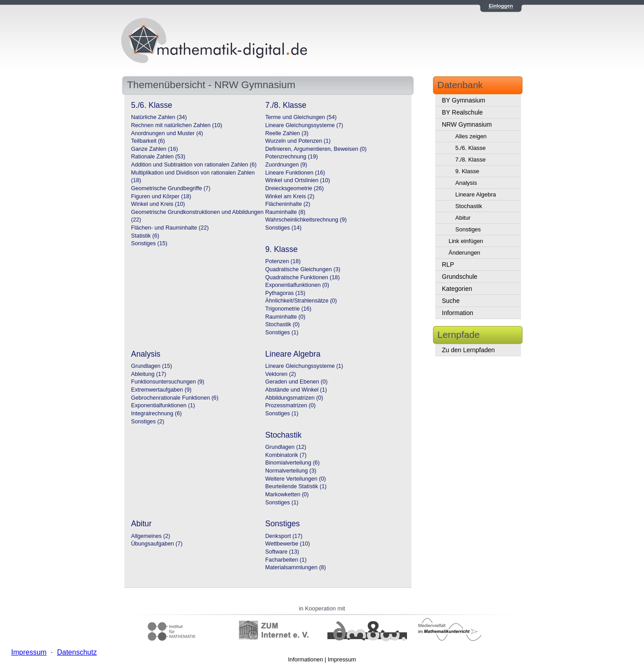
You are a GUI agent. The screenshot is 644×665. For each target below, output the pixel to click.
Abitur (463, 218)
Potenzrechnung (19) (292, 157)
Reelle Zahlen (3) (287, 133)
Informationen (305, 659)
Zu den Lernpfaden (468, 350)
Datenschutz (77, 652)
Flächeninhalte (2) (288, 204)
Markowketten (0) (287, 494)
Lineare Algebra (476, 194)
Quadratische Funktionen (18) (303, 277)
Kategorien (457, 289)
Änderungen (464, 253)
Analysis (466, 183)
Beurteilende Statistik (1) (296, 486)
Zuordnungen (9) (286, 165)
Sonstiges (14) (283, 228)
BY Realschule (462, 112)
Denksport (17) (284, 536)
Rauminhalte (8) (285, 212)
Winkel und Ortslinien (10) (298, 180)
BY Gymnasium (464, 100)
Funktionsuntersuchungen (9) (168, 382)
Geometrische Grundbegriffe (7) (171, 188)
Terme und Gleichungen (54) (301, 117)
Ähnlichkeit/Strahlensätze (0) (301, 301)
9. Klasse (467, 171)
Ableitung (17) (148, 374)
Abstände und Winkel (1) (296, 390)
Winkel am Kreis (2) (290, 196)
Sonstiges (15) (149, 243)
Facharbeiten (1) (286, 560)
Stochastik (469, 206)
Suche (451, 301)
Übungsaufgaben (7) (157, 544)
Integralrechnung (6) (156, 413)
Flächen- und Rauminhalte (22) (170, 228)
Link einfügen (466, 241)
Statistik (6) (145, 236)
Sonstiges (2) (148, 422)
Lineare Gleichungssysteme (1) (304, 366)
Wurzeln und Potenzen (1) (298, 141)
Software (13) (282, 552)
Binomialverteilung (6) (292, 463)
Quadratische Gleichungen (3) (303, 269)
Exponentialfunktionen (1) (163, 405)
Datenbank (460, 85)
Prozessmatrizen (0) (290, 405)
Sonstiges (468, 229)
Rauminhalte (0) (285, 317)
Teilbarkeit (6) (148, 141)
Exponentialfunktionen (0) (297, 285)
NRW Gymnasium (467, 124)
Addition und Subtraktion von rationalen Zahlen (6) (194, 165)
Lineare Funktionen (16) (295, 173)
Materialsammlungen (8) (296, 567)
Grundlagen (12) (286, 447)
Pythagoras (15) (285, 293)
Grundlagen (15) (152, 366)
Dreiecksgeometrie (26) (294, 188)
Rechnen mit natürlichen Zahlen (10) (177, 125)
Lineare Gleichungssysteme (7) (304, 125)
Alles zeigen (471, 136)
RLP (448, 264)
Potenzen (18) (283, 261)
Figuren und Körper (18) (161, 196)
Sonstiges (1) (282, 332)
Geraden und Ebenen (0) (296, 382)
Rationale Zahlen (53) (158, 157)
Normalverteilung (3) (291, 471)
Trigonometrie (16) (288, 309)
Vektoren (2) (281, 374)
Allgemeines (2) (151, 536)
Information (458, 313)
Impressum (342, 659)
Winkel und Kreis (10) (158, 204)
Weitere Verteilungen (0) (296, 479)
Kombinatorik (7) (286, 455)
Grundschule (460, 277)
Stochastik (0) (282, 324)
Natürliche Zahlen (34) (159, 117)
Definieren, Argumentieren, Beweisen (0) (316, 149)
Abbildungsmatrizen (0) (294, 398)
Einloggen (501, 6)
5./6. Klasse (470, 148)
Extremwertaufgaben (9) (161, 390)
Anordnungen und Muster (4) (167, 133)
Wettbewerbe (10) (288, 544)
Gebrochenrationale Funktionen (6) (175, 398)
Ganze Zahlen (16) (155, 149)
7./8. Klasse (470, 160)
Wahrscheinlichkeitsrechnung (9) (306, 220)
